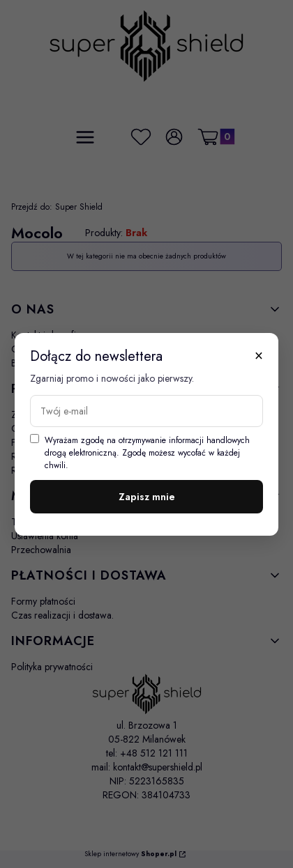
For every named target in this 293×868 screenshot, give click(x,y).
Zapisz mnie (147, 497)
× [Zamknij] (259, 355)
